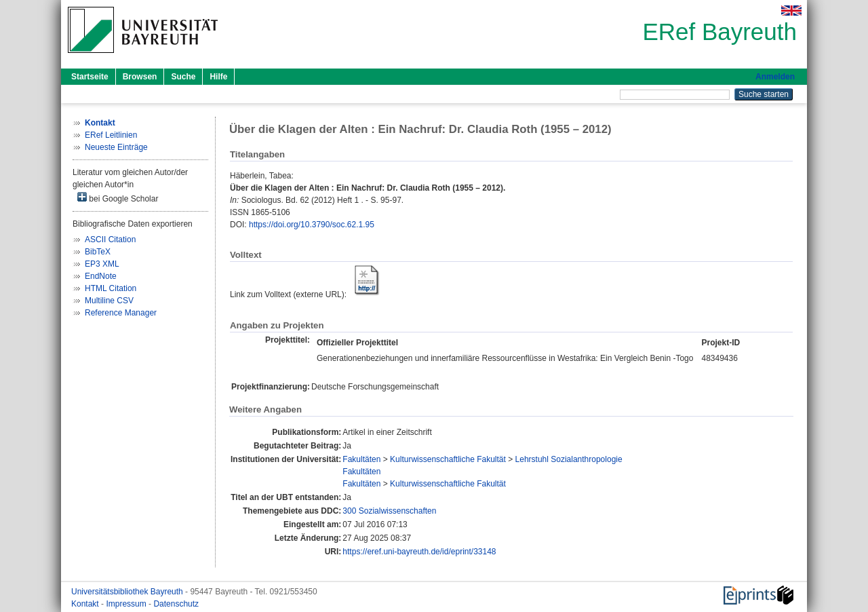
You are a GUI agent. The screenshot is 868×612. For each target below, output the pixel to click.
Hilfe (218, 77)
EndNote (101, 276)
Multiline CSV (109, 301)
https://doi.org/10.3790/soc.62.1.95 (312, 225)
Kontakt (86, 604)
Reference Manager (121, 313)
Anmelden (775, 77)
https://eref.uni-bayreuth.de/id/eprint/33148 (419, 552)
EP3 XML (102, 264)
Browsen (140, 77)
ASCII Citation (110, 240)
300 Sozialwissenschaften (389, 511)
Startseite (90, 77)
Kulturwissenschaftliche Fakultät (448, 459)
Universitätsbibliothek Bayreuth (128, 592)
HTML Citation (111, 288)
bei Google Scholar (118, 198)
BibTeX (98, 252)
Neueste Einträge (116, 147)
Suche (183, 77)
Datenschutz (176, 604)
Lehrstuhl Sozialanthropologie (569, 459)
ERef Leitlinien (111, 135)
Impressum (127, 604)
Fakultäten (361, 459)
